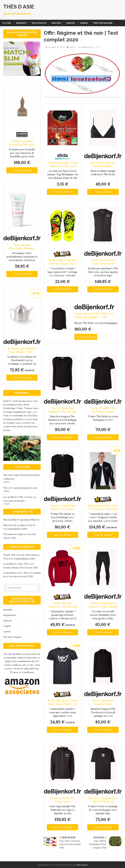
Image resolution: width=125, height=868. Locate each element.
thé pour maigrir (103, 23)
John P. (73, 47)
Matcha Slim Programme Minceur (21, 520)
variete (84, 23)
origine (70, 23)
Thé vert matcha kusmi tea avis (20, 488)
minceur (56, 23)
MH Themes (82, 865)
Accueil (7, 23)
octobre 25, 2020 (56, 47)
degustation (39, 23)
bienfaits (21, 23)
